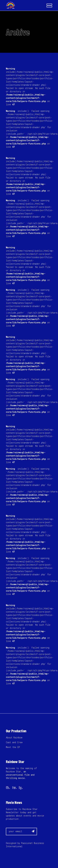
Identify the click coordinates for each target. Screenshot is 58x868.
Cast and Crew (14, 742)
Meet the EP (13, 747)
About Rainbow (14, 737)
